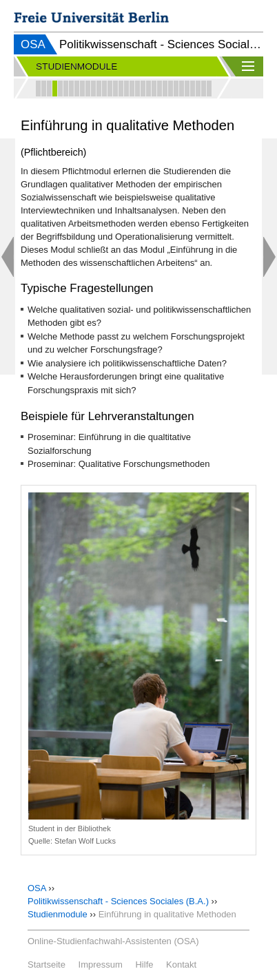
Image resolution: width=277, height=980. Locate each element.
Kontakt (181, 965)
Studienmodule (58, 914)
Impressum (101, 965)
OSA (33, 44)
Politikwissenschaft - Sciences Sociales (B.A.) (118, 901)
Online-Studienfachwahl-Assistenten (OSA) (113, 941)
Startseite (47, 965)
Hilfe (144, 965)
